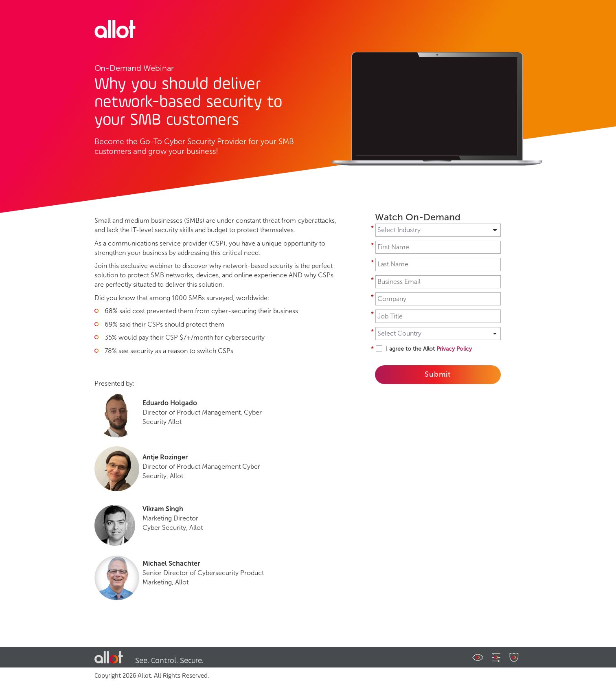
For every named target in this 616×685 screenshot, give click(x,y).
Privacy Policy (454, 349)
